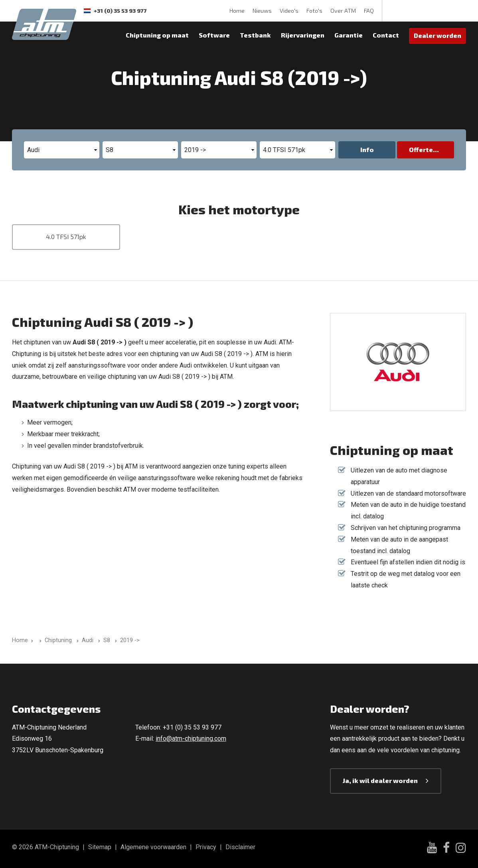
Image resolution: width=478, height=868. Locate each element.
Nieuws (262, 11)
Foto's (314, 11)
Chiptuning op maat (157, 35)
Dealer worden (438, 35)
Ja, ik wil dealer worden (380, 780)
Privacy (206, 847)
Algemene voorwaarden (153, 847)
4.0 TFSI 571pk (66, 236)
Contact (386, 35)
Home (237, 11)
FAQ (369, 11)
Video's (289, 11)
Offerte (421, 149)
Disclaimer (240, 847)
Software (214, 35)
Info (367, 149)
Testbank (255, 35)
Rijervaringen (303, 35)
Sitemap (100, 847)
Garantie (349, 35)
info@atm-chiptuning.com (191, 738)
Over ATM (343, 11)
